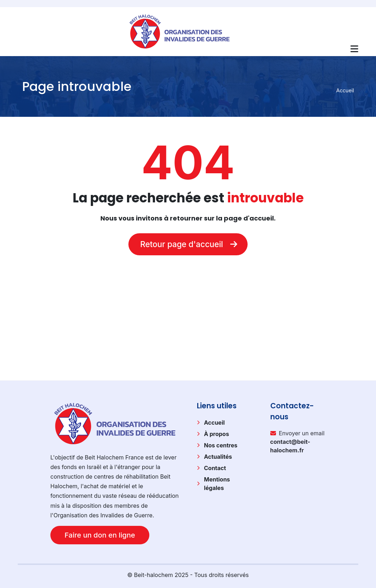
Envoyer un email (297, 442)
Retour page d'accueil (188, 244)
